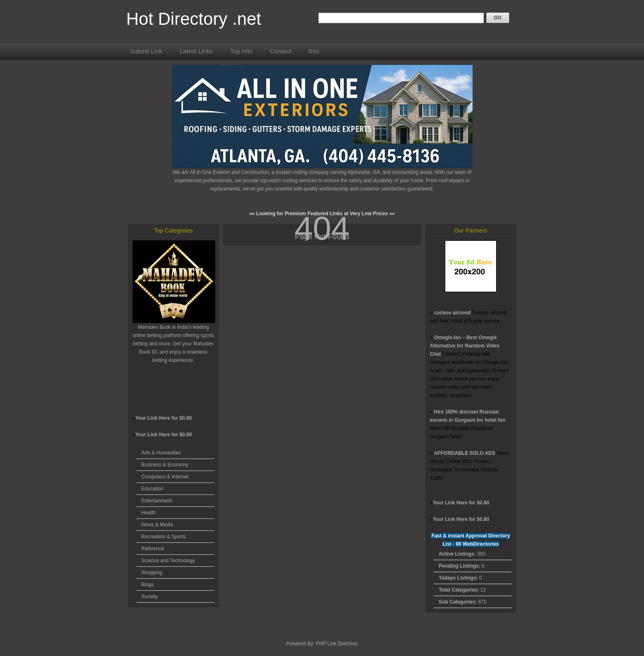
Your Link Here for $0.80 (163, 418)
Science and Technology (168, 561)
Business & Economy (165, 465)
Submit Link (146, 51)
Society (149, 597)
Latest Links (196, 51)
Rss (314, 51)
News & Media (157, 525)
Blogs (147, 585)
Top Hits (241, 51)
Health (149, 513)
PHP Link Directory (337, 644)
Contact (280, 51)
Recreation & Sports (163, 537)
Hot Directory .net (194, 19)
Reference (153, 549)
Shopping (152, 573)
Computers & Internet (165, 477)
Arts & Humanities (161, 453)
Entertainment (157, 501)
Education (152, 489)
